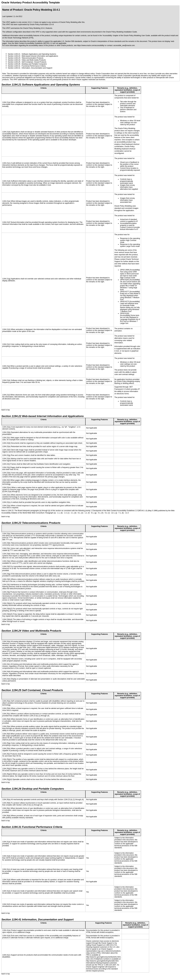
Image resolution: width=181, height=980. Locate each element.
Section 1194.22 (14, 56)
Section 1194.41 (14, 68)
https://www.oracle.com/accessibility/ (91, 45)
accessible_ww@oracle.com (124, 45)
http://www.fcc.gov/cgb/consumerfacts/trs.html (103, 957)
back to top (6, 410)
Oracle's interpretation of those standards (106, 41)
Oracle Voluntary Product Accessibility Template (31, 3)
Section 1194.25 (14, 62)
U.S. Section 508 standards (72, 41)
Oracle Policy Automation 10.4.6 (42, 24)
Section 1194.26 (14, 64)
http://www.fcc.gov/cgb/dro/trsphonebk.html (102, 961)
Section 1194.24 (14, 60)
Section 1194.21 (14, 54)
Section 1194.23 (14, 58)
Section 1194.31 (14, 66)
